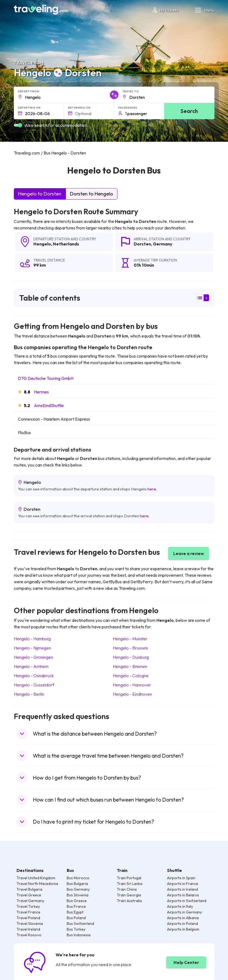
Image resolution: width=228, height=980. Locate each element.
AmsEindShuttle (49, 405)
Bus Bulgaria (77, 884)
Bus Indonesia (79, 935)
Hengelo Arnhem (31, 666)
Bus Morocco (78, 878)
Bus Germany (78, 889)
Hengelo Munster (130, 639)
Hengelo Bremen (130, 666)
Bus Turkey (76, 929)
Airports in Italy (180, 906)
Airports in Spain (181, 878)
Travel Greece (29, 895)
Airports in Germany (184, 912)
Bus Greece (77, 901)
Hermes (41, 392)
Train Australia (129, 901)
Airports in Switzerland (187, 901)
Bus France (76, 906)
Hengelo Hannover (132, 685)
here (152, 489)
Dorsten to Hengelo (91, 194)
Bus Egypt (75, 912)
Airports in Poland (182, 924)
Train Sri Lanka (130, 884)
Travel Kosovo (29, 935)
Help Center (186, 962)
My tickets (165, 10)
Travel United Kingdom (36, 878)
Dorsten (142, 244)
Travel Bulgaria (29, 889)
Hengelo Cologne (131, 676)
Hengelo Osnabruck (34, 676)
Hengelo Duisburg (131, 657)
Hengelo (42, 244)
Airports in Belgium (183, 929)
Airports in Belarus (183, 895)
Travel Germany (30, 901)
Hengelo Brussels (130, 648)
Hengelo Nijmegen (32, 648)
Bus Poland (76, 918)
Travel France (28, 912)
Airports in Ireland (182, 889)
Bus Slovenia (78, 895)
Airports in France (183, 884)
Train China (127, 889)
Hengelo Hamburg (32, 639)
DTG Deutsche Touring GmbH (46, 378)
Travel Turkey (28, 906)
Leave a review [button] (189, 553)
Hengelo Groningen (33, 657)
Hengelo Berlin (29, 694)
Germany (163, 244)
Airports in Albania (183, 918)
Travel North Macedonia (37, 884)
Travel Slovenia (30, 924)
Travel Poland (28, 918)
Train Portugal (129, 878)
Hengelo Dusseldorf (34, 685)
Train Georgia (129, 895)
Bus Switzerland (80, 924)
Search (189, 111)
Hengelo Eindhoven (132, 694)
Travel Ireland (28, 929)
